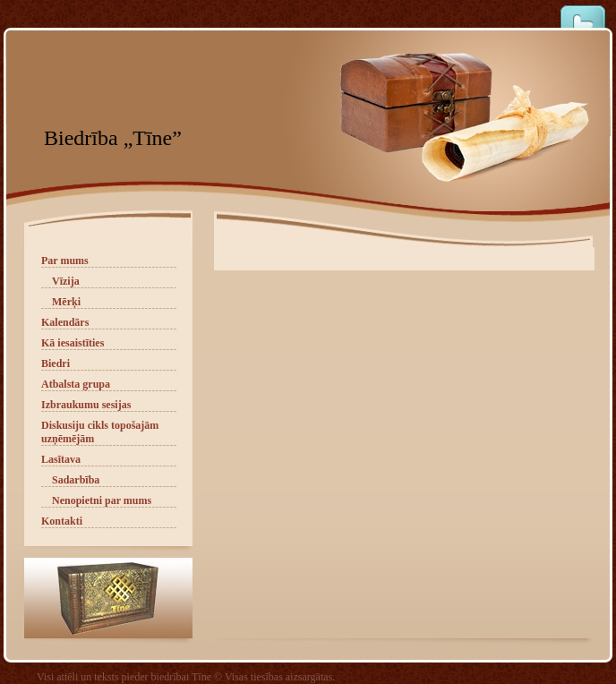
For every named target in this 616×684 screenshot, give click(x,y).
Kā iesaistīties (73, 343)
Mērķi (66, 302)
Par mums (65, 261)
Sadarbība (76, 480)
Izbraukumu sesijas (86, 405)
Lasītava (61, 459)
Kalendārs (65, 322)
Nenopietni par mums (102, 500)
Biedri (56, 363)
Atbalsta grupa (76, 384)
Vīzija (66, 281)
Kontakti (62, 521)
